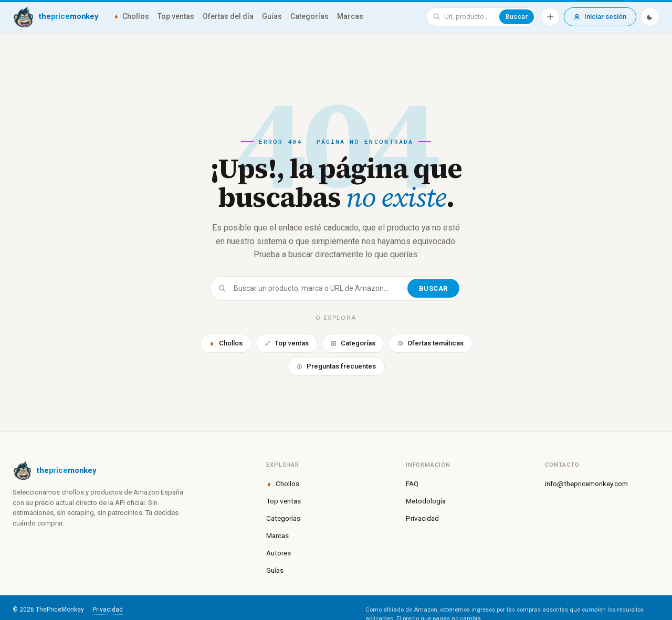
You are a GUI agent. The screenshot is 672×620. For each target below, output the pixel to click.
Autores (279, 553)
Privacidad (422, 518)
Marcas (350, 16)
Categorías (309, 16)
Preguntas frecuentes (336, 366)
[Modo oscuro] (650, 17)
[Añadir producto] (550, 17)
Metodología (426, 501)
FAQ (412, 484)
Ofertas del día (228, 16)
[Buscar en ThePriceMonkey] (470, 17)
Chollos (131, 16)
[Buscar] (319, 288)
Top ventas (176, 16)
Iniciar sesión (600, 17)
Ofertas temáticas (430, 343)
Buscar (517, 17)
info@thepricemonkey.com (586, 484)
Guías (272, 16)
